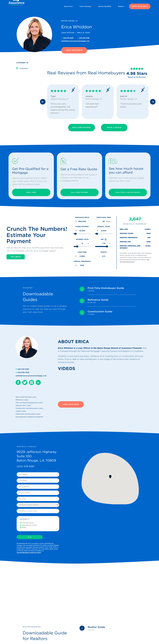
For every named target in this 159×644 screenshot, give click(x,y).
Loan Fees (82, 252)
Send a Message (85, 6)
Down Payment (82, 227)
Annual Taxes (104, 227)
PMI (104, 239)
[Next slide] (153, 102)
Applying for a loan (29, 525)
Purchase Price (82, 217)
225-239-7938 (83, 38)
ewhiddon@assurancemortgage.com (75, 41)
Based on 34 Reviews (137, 77)
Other (24, 527)
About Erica (68, 6)
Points (104, 252)
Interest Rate (82, 239)
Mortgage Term (104, 217)
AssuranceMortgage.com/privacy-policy (29, 553)
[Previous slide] (43, 102)
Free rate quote (28, 523)
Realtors (121, 6)
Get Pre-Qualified (105, 6)
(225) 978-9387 (26, 466)
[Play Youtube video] (43, 592)
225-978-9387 (68, 38)
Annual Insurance (82, 261)
